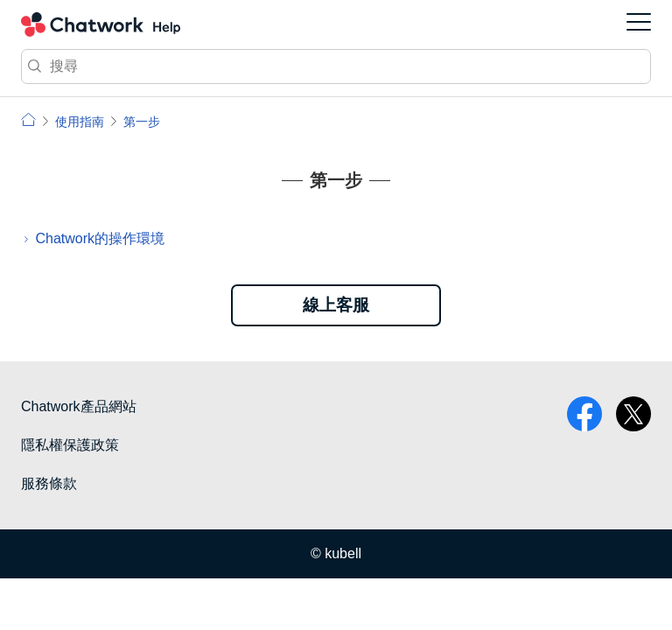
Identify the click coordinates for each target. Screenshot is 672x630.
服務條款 (49, 483)
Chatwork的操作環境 (100, 238)
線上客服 (336, 305)
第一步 (142, 122)
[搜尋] (336, 66)
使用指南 (80, 122)
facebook (584, 414)
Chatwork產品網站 (79, 406)
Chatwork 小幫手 (101, 24)
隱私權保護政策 (70, 445)
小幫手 (28, 119)
